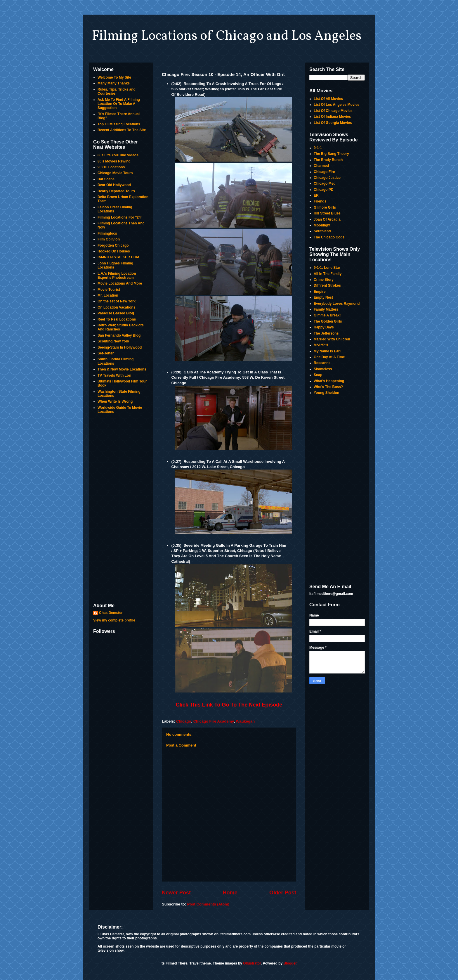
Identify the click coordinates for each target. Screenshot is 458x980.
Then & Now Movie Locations (122, 369)
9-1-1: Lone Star (327, 268)
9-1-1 (318, 148)
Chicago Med (325, 183)
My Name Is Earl (327, 351)
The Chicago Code (329, 237)
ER (316, 195)
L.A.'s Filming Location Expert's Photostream (117, 276)
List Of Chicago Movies (333, 111)
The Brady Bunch (328, 160)
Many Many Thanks (114, 83)
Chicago (184, 721)
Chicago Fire (324, 172)
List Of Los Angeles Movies (336, 105)
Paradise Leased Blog (116, 313)
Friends (320, 201)
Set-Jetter (106, 353)
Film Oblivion (109, 239)
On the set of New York (117, 301)
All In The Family (328, 274)
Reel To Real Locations (117, 319)
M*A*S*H (321, 345)
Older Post (283, 893)
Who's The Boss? (328, 387)
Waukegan (246, 721)
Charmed (321, 166)
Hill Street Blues (327, 213)
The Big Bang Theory (331, 154)
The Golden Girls (328, 321)
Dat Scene (106, 179)
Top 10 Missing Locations (119, 124)
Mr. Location (108, 295)
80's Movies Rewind (114, 161)
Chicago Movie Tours (115, 173)
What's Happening (329, 381)
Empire (320, 292)
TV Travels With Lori (114, 375)
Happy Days (324, 327)
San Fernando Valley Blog (119, 335)
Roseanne (322, 363)
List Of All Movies (328, 99)
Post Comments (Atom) (208, 904)
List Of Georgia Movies (333, 123)
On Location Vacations (116, 307)
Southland (322, 231)
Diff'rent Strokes (327, 285)
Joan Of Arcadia (327, 219)
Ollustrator (252, 963)
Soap (318, 375)
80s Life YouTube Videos (118, 155)
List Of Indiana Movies (332, 117)
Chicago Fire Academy (214, 721)
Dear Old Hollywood (114, 185)
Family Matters (326, 309)
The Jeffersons (326, 333)
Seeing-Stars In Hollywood (120, 347)
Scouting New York (113, 341)
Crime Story (324, 280)
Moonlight (322, 225)
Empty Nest (323, 297)
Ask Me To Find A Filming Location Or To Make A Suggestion (119, 104)
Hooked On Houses (114, 251)
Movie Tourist (109, 290)
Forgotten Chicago (113, 245)
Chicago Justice (327, 178)
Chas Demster (111, 613)
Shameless (323, 369)
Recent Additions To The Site (122, 130)
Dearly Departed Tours (116, 191)
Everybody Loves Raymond (337, 304)
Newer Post (176, 893)
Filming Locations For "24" (120, 217)
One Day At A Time (329, 357)
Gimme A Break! (327, 315)
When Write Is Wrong (115, 401)
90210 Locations (111, 167)
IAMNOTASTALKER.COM (118, 257)
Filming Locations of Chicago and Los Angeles (227, 36)
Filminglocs (107, 233)
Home (230, 893)
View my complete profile (114, 620)
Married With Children (332, 339)
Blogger (290, 963)
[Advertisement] (121, 509)
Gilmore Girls (325, 207)
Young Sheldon (326, 393)
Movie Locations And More (120, 283)
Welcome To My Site (114, 77)
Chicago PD (323, 190)
